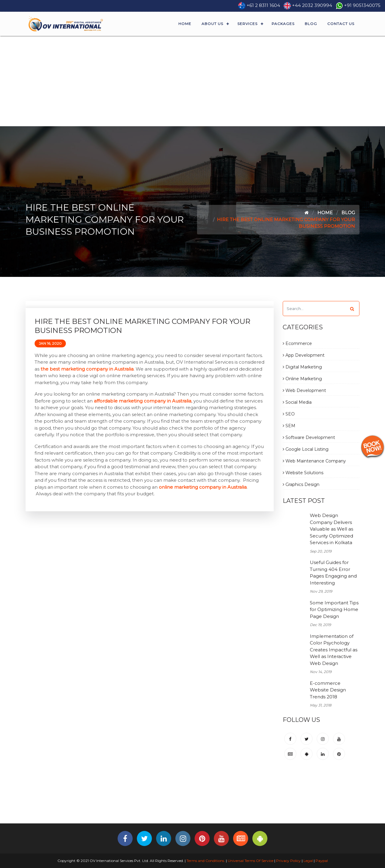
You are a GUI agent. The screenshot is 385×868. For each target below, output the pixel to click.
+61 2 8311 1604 (263, 5)
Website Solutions (303, 473)
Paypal (322, 861)
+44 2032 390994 (312, 5)
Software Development (309, 437)
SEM (289, 426)
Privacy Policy (288, 861)
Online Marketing (302, 379)
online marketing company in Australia (203, 487)
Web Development (304, 390)
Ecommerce (297, 343)
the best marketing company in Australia (87, 369)
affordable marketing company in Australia (143, 401)
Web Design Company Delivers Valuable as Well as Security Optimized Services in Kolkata (331, 529)
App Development (304, 355)
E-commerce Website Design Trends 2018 (328, 690)
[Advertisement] (192, 81)
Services (247, 24)
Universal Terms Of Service (251, 861)
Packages (283, 24)
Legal (308, 861)
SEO (289, 414)
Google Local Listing (306, 449)
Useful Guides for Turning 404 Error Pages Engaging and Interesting (333, 573)
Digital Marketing (302, 367)
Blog (311, 24)
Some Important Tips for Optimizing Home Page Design (334, 609)
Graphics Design (301, 484)
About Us (212, 24)
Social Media (297, 402)
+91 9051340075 (362, 5)
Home (185, 24)
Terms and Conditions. (205, 861)
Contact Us (341, 24)
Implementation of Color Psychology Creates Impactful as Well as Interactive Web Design (334, 650)
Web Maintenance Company (314, 461)
